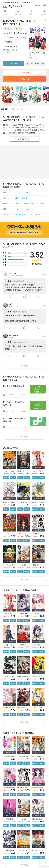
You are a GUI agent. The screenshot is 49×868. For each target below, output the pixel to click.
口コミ (12, 109)
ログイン (44, 12)
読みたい (6, 478)
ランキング (18, 12)
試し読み (24, 73)
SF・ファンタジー (21, 215)
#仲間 (23, 37)
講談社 (18, 198)
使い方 (38, 5)
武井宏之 (8, 29)
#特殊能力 (8, 42)
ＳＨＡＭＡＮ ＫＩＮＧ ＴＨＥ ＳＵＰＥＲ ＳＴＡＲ (24, 117)
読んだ (13, 478)
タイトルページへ (24, 139)
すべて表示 (24, 366)
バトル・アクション (36, 215)
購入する (24, 79)
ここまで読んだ (14, 64)
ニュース (20, 109)
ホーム (5, 12)
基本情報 (4, 109)
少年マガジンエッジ (22, 204)
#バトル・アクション (11, 37)
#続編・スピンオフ (11, 46)
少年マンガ (19, 209)
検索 (31, 12)
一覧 (42, 246)
